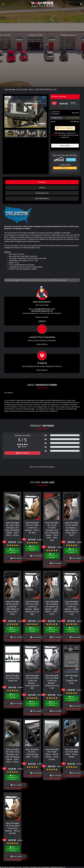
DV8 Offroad (74, 122)
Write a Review (22, 453)
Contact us (55, 135)
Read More (42, 344)
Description (42, 182)
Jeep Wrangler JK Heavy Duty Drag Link (13, 678)
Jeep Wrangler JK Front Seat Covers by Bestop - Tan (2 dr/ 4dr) (32, 528)
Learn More (71, 160)
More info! (75, 113)
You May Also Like (42, 193)
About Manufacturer (42, 198)
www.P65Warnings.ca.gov (57, 280)
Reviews (42, 188)
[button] (44, 112)
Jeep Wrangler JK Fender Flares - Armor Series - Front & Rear (52, 754)
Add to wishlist (65, 146)
